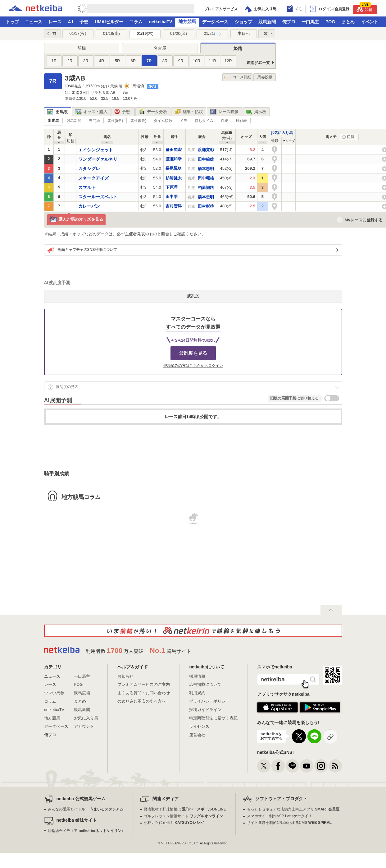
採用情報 (197, 676)
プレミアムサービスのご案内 (144, 684)
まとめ (348, 22)
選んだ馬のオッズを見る (76, 220)
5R (118, 61)
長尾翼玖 (174, 168)
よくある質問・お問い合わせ (144, 693)
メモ (184, 121)
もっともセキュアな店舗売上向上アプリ (293, 809)
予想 (84, 22)
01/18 (111, 33)
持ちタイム (204, 121)
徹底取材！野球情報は (185, 809)
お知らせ (125, 676)
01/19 (145, 33)
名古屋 (160, 48)
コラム (136, 22)
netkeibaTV (161, 22)
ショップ (243, 22)
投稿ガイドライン (205, 710)
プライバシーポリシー (209, 701)
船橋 (82, 48)
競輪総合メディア (85, 831)
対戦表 (241, 121)
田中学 (172, 197)
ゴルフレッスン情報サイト (183, 816)
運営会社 (197, 735)
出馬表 (57, 112)
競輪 (365, 9)
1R (54, 61)
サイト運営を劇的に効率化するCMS (289, 823)
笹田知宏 (174, 150)
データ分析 (153, 112)
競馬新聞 (267, 22)
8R (165, 61)
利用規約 (197, 693)
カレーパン (89, 206)
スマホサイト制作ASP (280, 816)
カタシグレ (89, 169)
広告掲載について (205, 684)
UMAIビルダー (109, 22)
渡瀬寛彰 (206, 150)
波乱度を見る (193, 353)
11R (212, 61)
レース (55, 22)
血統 (225, 121)
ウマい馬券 (54, 693)
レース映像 (224, 112)
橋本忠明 (206, 169)
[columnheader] (275, 141)
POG (330, 22)
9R (181, 61)
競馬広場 (82, 693)
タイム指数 (163, 121)
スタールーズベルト (98, 197)
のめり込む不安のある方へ (142, 701)
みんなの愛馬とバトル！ (86, 809)
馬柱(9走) (138, 121)
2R (70, 61)
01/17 (78, 33)
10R (197, 61)
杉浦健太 (174, 178)
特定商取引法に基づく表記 (213, 718)
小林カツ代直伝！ (174, 823)
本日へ (244, 33)
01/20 (179, 33)
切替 (351, 137)
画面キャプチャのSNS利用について (82, 250)
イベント (370, 22)
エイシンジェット (96, 150)
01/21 (212, 33)
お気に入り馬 (282, 133)
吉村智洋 (174, 206)
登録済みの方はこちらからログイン (193, 366)
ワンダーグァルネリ (98, 159)
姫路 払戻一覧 (258, 63)
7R (149, 61)
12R (228, 61)
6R (133, 61)
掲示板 (256, 112)
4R (102, 61)
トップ (12, 22)
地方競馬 (187, 21)
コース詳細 (238, 77)
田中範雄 (206, 159)
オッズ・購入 (91, 112)
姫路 (238, 48)
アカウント (84, 726)
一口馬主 (310, 22)
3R (86, 61)
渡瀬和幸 (174, 159)
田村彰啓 (206, 206)
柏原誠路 (206, 188)
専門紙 (94, 121)
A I (71, 22)
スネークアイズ (93, 178)
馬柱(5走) (115, 121)
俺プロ (289, 22)
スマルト (87, 187)
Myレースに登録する (364, 220)
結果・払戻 (188, 112)
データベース (215, 22)
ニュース (34, 22)
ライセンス (199, 726)
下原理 (172, 187)
